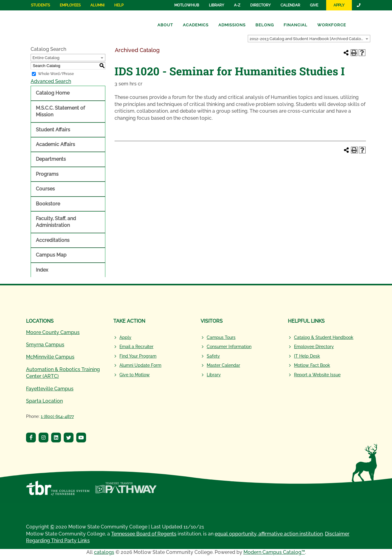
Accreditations (53, 240)
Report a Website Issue (317, 375)
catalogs (104, 552)
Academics (196, 25)
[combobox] (309, 39)
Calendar (290, 5)
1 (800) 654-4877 (57, 416)
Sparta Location (44, 401)
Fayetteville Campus (50, 389)
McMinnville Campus (50, 357)
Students (40, 5)
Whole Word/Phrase (56, 74)
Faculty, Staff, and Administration (56, 222)
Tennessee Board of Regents (144, 534)
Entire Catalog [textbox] (46, 58)
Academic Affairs (55, 144)
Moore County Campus (53, 332)
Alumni (97, 5)
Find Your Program (138, 356)
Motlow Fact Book (312, 365)
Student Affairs (53, 130)
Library (217, 5)
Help (119, 5)
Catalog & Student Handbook (324, 337)
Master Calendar (223, 365)
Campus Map (51, 255)
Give (314, 5)
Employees (70, 5)
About (165, 25)
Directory (260, 5)
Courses (45, 189)
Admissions (232, 25)
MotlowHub (187, 5)
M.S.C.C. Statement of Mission (60, 111)
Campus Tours (221, 337)
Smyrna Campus (45, 345)
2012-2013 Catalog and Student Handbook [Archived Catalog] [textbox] (307, 39)
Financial (296, 25)
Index (42, 270)
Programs (47, 174)
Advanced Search (51, 81)
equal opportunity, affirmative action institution (269, 534)
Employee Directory (314, 347)
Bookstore (48, 204)
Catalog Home (53, 93)
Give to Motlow (135, 375)
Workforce (332, 25)
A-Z (237, 5)
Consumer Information (229, 347)
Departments (51, 159)
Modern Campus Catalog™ (274, 552)
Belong (265, 25)
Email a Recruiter (136, 347)
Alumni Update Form (140, 365)
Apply (339, 5)
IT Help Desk (307, 356)
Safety (213, 356)
